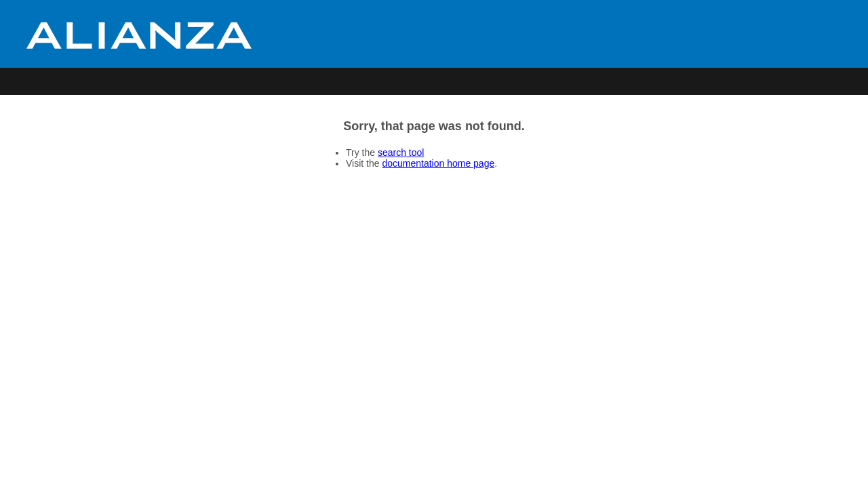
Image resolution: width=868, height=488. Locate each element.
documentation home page (438, 163)
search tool (401, 152)
